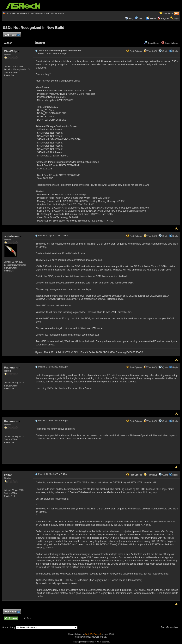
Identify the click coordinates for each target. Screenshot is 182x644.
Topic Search (152, 43)
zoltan (9, 475)
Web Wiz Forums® (93, 634)
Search (142, 18)
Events (151, 18)
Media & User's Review (32, 13)
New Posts (168, 13)
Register (165, 18)
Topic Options (170, 43)
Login (177, 18)
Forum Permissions (170, 627)
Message (40, 42)
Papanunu (12, 367)
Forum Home (13, 13)
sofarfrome (13, 236)
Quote (165, 51)
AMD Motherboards (55, 13)
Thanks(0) (150, 51)
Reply (175, 51)
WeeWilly (12, 51)
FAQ (131, 18)
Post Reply (11, 35)
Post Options (134, 51)
